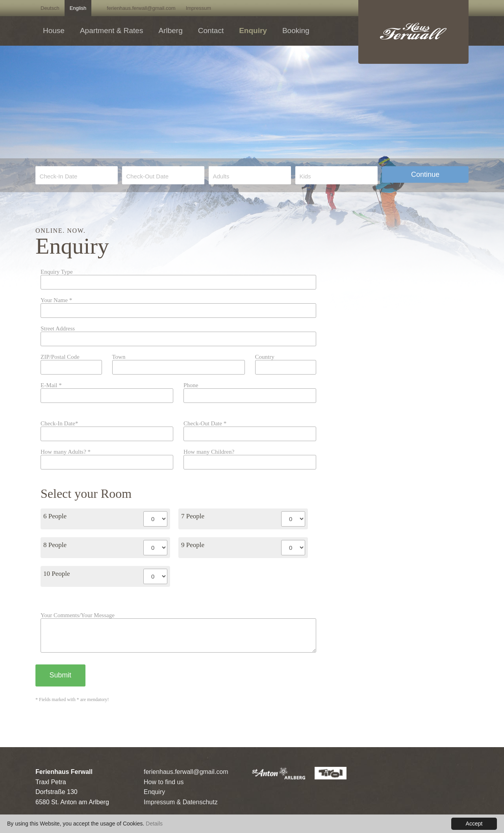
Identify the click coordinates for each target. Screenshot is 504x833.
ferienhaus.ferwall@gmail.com (141, 8)
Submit (61, 681)
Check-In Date (58, 176)
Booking (296, 31)
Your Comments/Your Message (78, 615)
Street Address (58, 329)
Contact (211, 31)
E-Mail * (51, 385)
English (78, 8)
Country (265, 357)
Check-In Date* (59, 424)
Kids (305, 176)
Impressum (198, 8)
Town (119, 357)
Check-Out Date (147, 176)
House (54, 31)
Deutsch (50, 8)
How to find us (164, 788)
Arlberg (170, 31)
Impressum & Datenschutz (181, 808)
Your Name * (56, 300)
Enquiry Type (57, 272)
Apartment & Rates (112, 31)
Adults (221, 176)
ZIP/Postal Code (60, 357)
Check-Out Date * (205, 424)
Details (154, 824)
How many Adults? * (66, 452)
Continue (425, 174)
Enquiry (253, 31)
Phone (191, 385)
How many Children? (209, 452)
